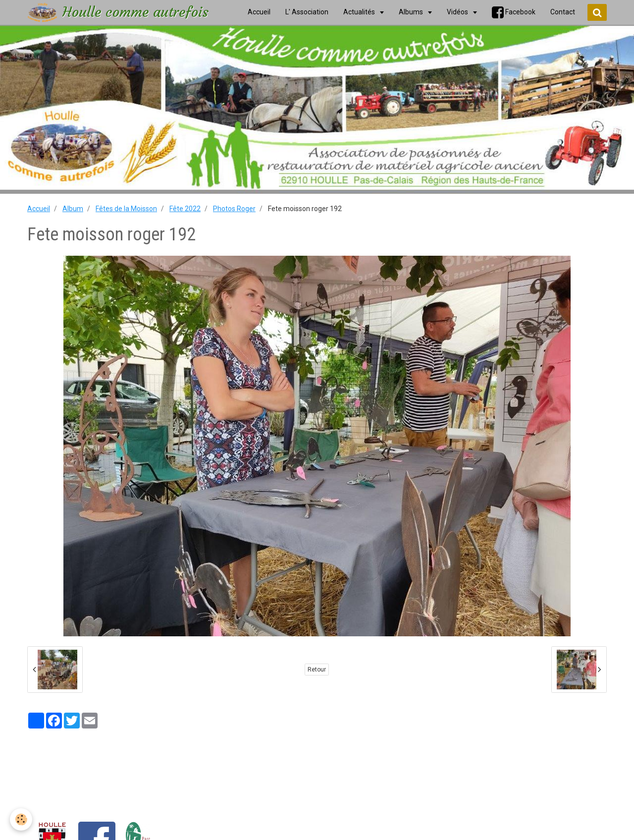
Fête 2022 (185, 209)
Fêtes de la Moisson (126, 209)
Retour (317, 670)
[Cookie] (21, 819)
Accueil (39, 209)
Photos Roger (234, 209)
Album (73, 209)
